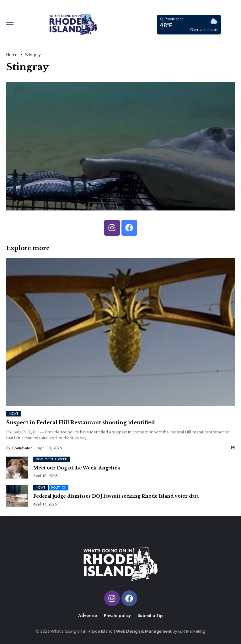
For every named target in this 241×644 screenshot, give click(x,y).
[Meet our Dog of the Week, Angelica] (17, 468)
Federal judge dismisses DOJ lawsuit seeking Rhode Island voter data (116, 496)
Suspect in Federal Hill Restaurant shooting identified (81, 422)
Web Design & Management (144, 631)
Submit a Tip (150, 615)
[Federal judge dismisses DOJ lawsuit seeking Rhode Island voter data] (17, 496)
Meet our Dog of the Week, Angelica (77, 468)
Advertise (88, 615)
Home (12, 55)
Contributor (22, 448)
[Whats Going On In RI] (73, 25)
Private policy (117, 615)
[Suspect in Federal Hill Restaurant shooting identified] (120, 332)
